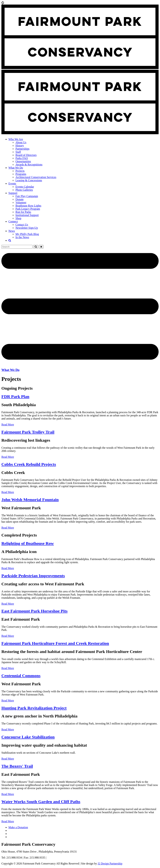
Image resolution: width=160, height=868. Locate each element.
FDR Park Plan (15, 396)
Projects (20, 171)
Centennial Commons (21, 676)
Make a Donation (18, 827)
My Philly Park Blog (27, 234)
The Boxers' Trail (17, 766)
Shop (18, 218)
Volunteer (21, 202)
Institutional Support (27, 215)
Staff (18, 152)
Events (12, 183)
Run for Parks (23, 212)
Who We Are (16, 139)
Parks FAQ (22, 158)
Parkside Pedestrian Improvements (33, 576)
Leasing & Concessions (29, 180)
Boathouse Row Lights (28, 206)
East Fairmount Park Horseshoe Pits (34, 611)
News (12, 231)
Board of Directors (26, 155)
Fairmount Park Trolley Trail (28, 432)
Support (13, 193)
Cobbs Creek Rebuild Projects (29, 464)
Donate (20, 199)
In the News (22, 237)
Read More (8, 425)
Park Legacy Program (28, 209)
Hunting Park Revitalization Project (34, 708)
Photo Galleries (24, 190)
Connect (13, 221)
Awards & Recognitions (29, 165)
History (20, 146)
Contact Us (22, 225)
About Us (21, 142)
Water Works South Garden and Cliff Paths (41, 802)
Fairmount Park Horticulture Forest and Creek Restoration (55, 643)
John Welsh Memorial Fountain (30, 500)
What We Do (16, 168)
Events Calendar (25, 187)
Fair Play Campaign (27, 196)
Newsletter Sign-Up (27, 228)
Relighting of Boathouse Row (28, 543)
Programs (21, 174)
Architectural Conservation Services (36, 177)
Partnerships (22, 149)
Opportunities (23, 161)
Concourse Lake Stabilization (28, 737)
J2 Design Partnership (110, 864)
